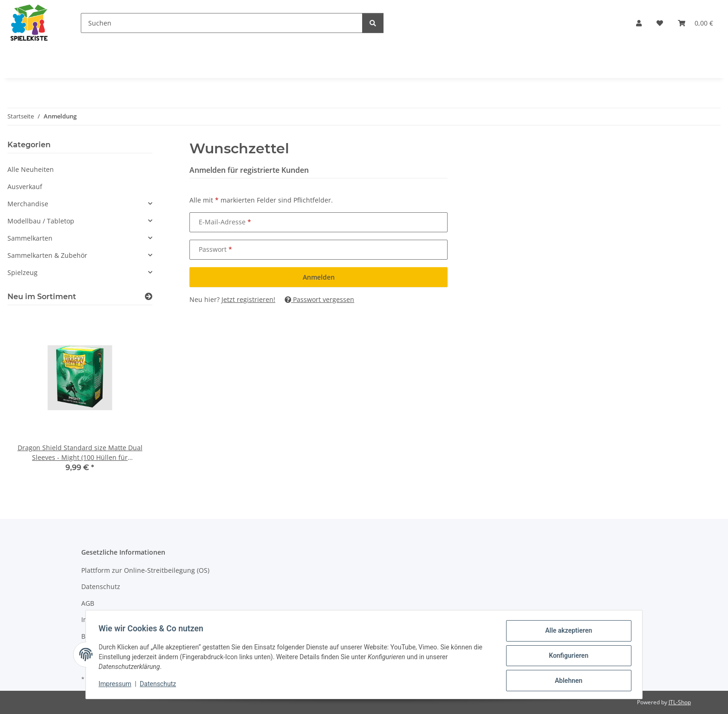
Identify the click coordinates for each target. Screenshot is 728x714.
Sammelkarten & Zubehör (47, 255)
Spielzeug (23, 272)
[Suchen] (222, 23)
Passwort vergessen (319, 299)
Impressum (117, 685)
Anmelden (319, 277)
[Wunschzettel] (660, 23)
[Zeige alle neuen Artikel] (149, 297)
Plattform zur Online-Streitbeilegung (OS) (145, 570)
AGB (88, 603)
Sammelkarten (30, 238)
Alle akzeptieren (566, 633)
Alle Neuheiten (31, 169)
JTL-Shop (680, 702)
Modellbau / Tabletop (41, 221)
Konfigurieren (566, 657)
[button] (639, 23)
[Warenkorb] (695, 23)
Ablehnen (566, 681)
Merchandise (28, 204)
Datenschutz (160, 685)
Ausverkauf (25, 187)
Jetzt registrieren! (248, 299)
